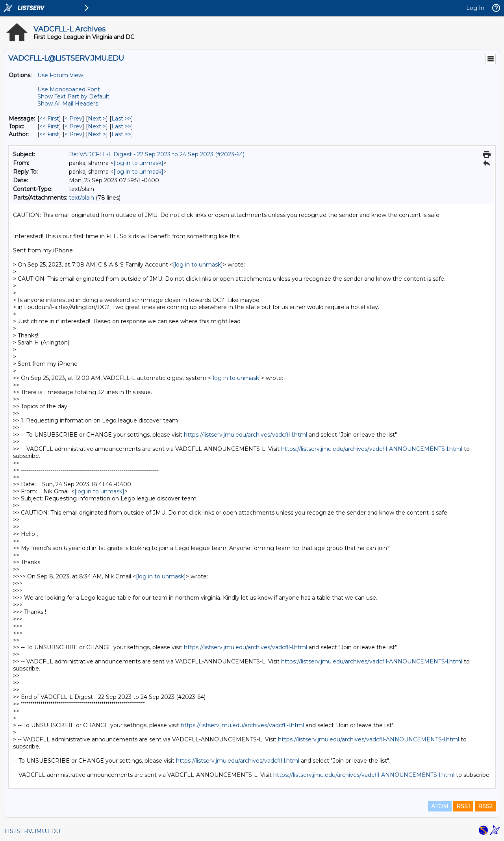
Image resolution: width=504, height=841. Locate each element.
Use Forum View (60, 75)
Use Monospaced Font (69, 89)
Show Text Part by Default (73, 96)
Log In (475, 8)
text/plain (82, 198)
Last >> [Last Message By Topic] (121, 126)
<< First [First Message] (49, 119)
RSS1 (463, 806)
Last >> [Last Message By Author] (121, 134)
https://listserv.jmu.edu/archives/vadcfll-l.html (246, 435)
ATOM (440, 806)
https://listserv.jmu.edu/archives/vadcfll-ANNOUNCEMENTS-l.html (372, 449)
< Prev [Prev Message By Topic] (73, 126)
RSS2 (485, 806)
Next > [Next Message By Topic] (97, 126)
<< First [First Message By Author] (49, 134)
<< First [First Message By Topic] (49, 126)
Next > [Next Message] (97, 119)
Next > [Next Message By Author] (97, 134)
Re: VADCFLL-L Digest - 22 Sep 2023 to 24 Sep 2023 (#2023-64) (157, 154)
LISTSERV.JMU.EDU (32, 831)
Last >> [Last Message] (121, 119)
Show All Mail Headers (68, 104)
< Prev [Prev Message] (73, 119)
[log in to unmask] (138, 163)
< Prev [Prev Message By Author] (73, 134)
